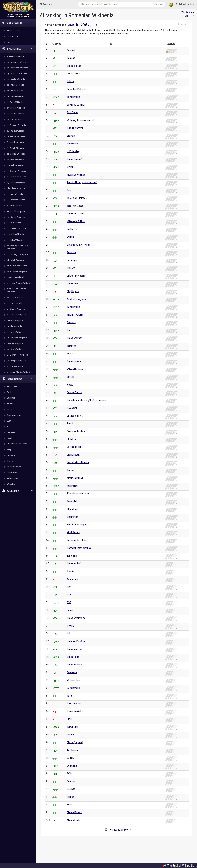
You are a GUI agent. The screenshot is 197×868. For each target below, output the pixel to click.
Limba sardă (73, 657)
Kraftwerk (72, 229)
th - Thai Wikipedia (15, 326)
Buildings (11, 398)
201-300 (124, 830)
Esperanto (72, 556)
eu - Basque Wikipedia (16, 131)
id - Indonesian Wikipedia (17, 188)
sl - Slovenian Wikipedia (17, 303)
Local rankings (18, 49)
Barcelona (72, 672)
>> (131, 830)
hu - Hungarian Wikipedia (17, 177)
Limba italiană (74, 284)
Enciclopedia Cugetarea (79, 525)
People (10, 438)
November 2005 (78, 25)
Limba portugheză (76, 618)
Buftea (70, 354)
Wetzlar (71, 237)
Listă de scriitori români (79, 245)
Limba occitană (74, 338)
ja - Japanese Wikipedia (17, 200)
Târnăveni (72, 346)
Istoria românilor (75, 711)
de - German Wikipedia (16, 96)
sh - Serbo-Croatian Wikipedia (19, 283)
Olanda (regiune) (75, 742)
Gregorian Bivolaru (76, 431)
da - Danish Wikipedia (16, 91)
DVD (69, 602)
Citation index (13, 36)
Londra (70, 735)
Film (69, 587)
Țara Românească (76, 206)
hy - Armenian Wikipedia (17, 183)
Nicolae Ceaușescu (76, 299)
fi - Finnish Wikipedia (15, 142)
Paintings (11, 432)
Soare (70, 610)
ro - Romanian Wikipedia (17, 272)
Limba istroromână (76, 214)
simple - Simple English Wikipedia (16, 290)
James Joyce (74, 74)
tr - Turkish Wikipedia (16, 332)
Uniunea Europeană (76, 276)
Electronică (73, 517)
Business (11, 404)
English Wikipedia (182, 5)
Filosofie (71, 268)
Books (10, 392)
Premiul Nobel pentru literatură (82, 182)
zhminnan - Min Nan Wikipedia (19, 372)
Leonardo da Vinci (76, 105)
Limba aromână (74, 159)
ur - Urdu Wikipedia (15, 343)
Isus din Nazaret (75, 128)
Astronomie (73, 579)
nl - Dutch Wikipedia (15, 240)
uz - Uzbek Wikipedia (16, 349)
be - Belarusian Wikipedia (17, 68)
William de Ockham (76, 221)
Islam (69, 595)
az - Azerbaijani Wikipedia (18, 62)
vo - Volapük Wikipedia (17, 361)
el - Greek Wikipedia (15, 102)
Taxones (11, 461)
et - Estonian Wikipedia (16, 125)
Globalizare (72, 439)
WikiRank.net (18, 491)
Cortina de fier (74, 447)
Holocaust (72, 408)
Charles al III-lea (75, 416)
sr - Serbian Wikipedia (16, 309)
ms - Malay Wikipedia (16, 234)
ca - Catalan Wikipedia (16, 79)
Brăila (70, 773)
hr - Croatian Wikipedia (16, 171)
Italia (69, 634)
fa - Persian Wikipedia (16, 137)
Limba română (74, 66)
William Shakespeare (77, 369)
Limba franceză (75, 649)
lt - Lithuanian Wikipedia (17, 228)
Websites (11, 484)
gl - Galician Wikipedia (16, 154)
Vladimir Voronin (75, 315)
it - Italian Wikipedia (15, 194)
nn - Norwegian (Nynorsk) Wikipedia (17, 247)
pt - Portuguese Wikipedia (18, 266)
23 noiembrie (73, 688)
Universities (12, 472)
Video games (12, 478)
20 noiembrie (73, 680)
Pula (69, 190)
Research (159, 4)
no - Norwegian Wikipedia (18, 254)
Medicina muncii (75, 478)
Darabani (71, 789)
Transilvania (73, 144)
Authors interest (14, 31)
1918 (69, 696)
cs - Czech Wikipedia (16, 85)
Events (10, 421)
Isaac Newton (74, 703)
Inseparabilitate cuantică (79, 548)
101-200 (113, 830)
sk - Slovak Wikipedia (16, 298)
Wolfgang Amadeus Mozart (80, 120)
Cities (10, 409)
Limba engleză (74, 564)
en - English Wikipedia (16, 108)
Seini (69, 805)
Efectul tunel (73, 509)
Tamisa (70, 470)
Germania (71, 50)
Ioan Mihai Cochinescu (78, 462)
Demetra (71, 322)
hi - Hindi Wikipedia (15, 165)
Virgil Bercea (73, 532)
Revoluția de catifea (77, 540)
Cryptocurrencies (14, 415)
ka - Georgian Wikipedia (17, 205)
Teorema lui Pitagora (77, 198)
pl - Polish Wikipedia (15, 260)
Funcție (71, 424)
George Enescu (74, 392)
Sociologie (72, 260)
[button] (179, 25)
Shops (10, 450)
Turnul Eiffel (73, 727)
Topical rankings (18, 379)
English (45, 4)
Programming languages (17, 444)
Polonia (71, 626)
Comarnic (72, 781)
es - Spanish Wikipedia (16, 119)
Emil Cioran (72, 112)
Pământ (71, 571)
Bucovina (71, 252)
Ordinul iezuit (73, 455)
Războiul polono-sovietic (79, 494)
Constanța (72, 766)
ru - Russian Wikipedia (16, 277)
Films (9, 427)
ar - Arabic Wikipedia (16, 56)
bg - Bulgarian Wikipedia (17, 73)
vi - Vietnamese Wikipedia (18, 355)
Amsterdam (73, 750)
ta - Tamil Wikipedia (15, 320)
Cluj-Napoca (73, 291)
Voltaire (71, 758)
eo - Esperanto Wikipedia (17, 114)
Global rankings (18, 23)
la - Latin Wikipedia (15, 223)
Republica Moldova (76, 89)
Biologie (71, 136)
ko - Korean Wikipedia (16, 217)
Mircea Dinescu (75, 812)
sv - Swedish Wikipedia (17, 315)
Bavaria (70, 377)
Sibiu (69, 719)
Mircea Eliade (74, 820)
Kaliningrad (72, 486)
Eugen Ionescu (74, 361)
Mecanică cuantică (76, 175)
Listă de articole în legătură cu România (87, 400)
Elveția (70, 167)
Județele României (76, 641)
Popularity (11, 42)
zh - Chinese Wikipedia (16, 366)
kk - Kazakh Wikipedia (16, 211)
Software (11, 455)
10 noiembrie (73, 307)
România (71, 58)
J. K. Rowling (73, 151)
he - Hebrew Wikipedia (16, 160)
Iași (69, 330)
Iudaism (71, 81)
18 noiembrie (73, 97)
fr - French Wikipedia (15, 148)
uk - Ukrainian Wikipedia (17, 338)
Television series (14, 467)
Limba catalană (74, 665)
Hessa (70, 385)
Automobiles (12, 386)
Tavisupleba (73, 501)
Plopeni (71, 797)
